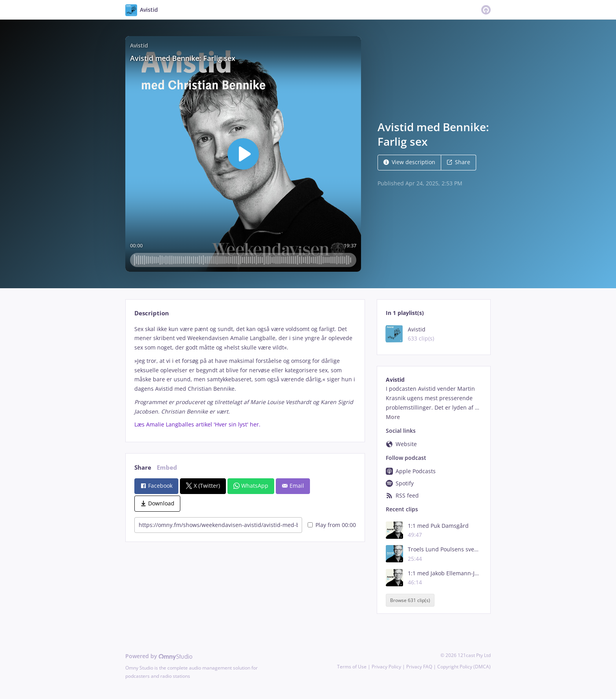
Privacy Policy (386, 667)
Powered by (159, 656)
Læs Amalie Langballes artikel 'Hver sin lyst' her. (197, 424)
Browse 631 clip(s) (410, 600)
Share (458, 162)
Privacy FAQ (419, 667)
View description (409, 162)
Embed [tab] (167, 468)
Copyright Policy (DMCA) (464, 667)
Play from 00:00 (332, 525)
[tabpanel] (245, 377)
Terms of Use (352, 667)
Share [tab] (143, 468)
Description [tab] (152, 313)
